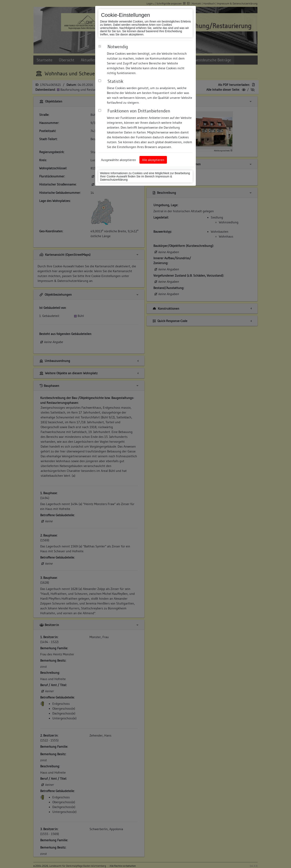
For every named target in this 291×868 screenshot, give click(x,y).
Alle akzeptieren (153, 160)
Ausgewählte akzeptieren (119, 160)
